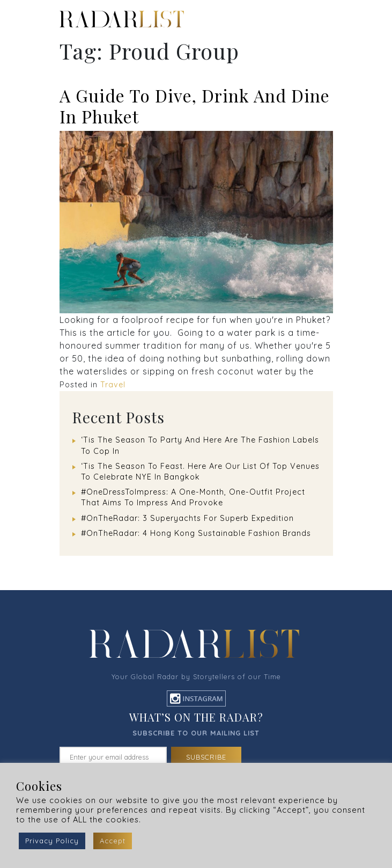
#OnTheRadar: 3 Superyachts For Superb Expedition (187, 518)
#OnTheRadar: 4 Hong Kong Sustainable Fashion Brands (196, 533)
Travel (113, 385)
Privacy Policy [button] (52, 841)
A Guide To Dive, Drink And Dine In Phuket (195, 105)
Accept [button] (113, 841)
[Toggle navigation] (332, 19)
